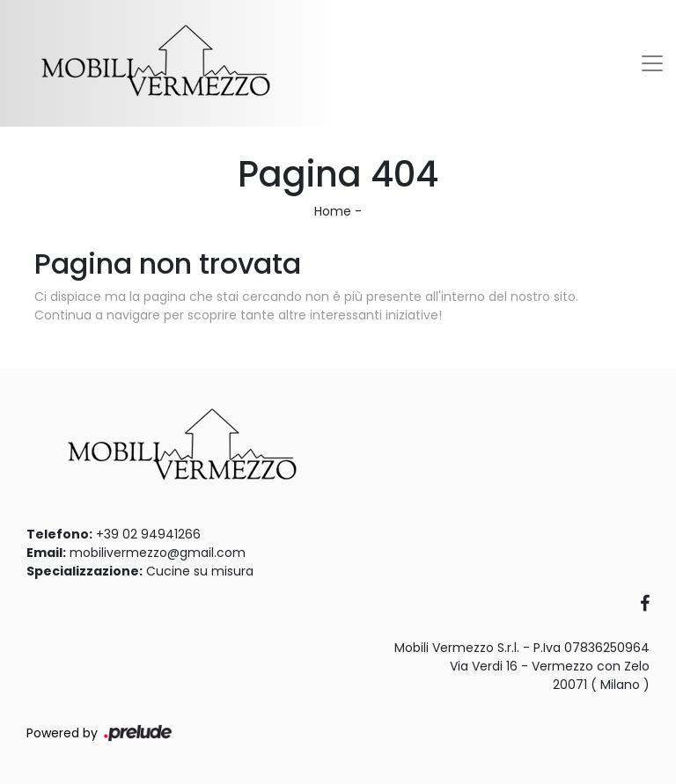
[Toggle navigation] (652, 63)
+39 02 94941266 (148, 534)
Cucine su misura (200, 571)
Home (333, 211)
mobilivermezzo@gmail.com (158, 553)
